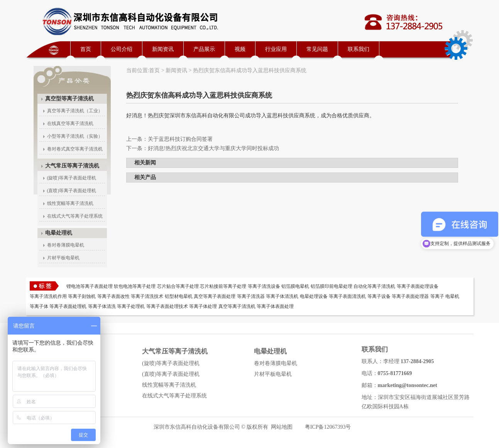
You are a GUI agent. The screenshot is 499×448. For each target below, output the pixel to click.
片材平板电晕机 (63, 258)
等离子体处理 (203, 306)
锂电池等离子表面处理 (90, 286)
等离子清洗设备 (264, 286)
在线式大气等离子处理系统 (75, 216)
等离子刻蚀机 (82, 296)
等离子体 (39, 306)
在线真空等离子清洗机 (70, 123)
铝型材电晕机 (179, 296)
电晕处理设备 (314, 296)
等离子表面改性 (113, 296)
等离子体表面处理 (275, 306)
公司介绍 (122, 49)
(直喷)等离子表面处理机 (72, 191)
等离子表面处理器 (410, 296)
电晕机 (452, 296)
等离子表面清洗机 (347, 296)
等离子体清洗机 (282, 296)
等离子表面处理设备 (418, 286)
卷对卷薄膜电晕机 (66, 245)
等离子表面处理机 (68, 306)
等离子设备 (379, 296)
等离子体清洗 (102, 306)
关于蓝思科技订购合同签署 (180, 139)
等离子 (437, 296)
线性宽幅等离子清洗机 (70, 203)
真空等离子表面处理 (215, 296)
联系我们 (359, 49)
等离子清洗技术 (147, 296)
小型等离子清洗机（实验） (75, 136)
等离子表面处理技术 (167, 306)
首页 (86, 49)
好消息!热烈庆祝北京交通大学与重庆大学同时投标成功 (214, 148)
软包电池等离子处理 (135, 286)
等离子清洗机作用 (48, 296)
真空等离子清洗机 (237, 306)
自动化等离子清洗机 (374, 286)
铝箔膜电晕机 (295, 286)
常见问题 (317, 49)
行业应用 (276, 49)
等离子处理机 (131, 306)
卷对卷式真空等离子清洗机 (75, 149)
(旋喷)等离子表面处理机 (72, 178)
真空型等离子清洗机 (69, 99)
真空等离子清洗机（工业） (75, 111)
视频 (240, 49)
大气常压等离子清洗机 (72, 166)
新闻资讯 (163, 49)
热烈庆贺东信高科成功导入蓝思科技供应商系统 (250, 70)
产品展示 (204, 49)
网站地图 (282, 427)
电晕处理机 (59, 233)
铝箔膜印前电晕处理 (332, 286)
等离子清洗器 (251, 296)
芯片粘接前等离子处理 (223, 286)
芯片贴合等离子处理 (178, 286)
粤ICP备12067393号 (328, 427)
